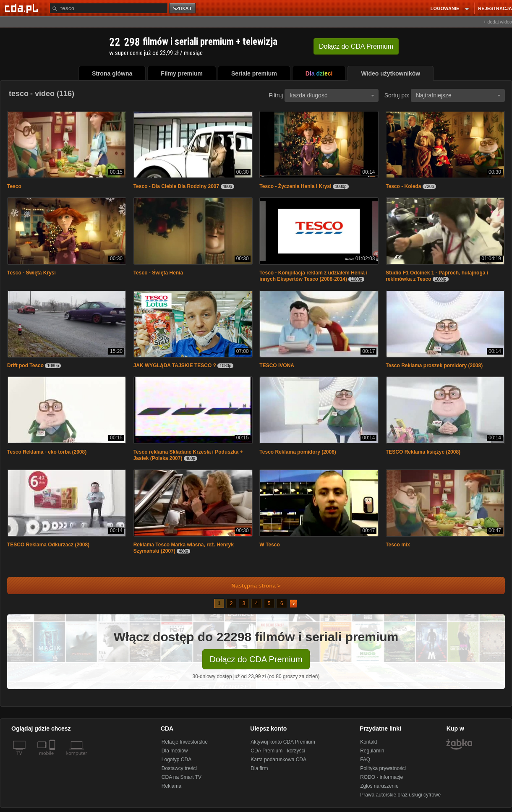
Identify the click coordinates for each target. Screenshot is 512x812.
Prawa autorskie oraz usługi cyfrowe (400, 795)
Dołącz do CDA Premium (256, 659)
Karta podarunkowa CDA (278, 760)
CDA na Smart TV (182, 777)
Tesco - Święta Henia (158, 273)
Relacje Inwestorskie (185, 742)
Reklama (171, 786)
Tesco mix (398, 545)
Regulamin (372, 751)
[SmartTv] (53, 758)
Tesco (14, 186)
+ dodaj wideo (498, 22)
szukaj (183, 9)
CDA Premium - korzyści (278, 751)
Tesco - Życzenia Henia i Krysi (295, 186)
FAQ (365, 760)
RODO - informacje (381, 777)
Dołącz (356, 46)
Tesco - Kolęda (403, 186)
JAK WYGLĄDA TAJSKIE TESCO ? (175, 366)
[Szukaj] (109, 8)
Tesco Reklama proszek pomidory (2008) (434, 366)
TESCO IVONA (277, 366)
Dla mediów (175, 751)
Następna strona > (250, 586)
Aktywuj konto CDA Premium (283, 742)
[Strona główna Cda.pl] (23, 8)
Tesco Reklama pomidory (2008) (298, 452)
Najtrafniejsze (458, 95)
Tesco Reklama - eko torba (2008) (47, 452)
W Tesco (269, 545)
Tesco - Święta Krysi (31, 273)
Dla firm (259, 768)
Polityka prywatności (383, 768)
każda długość (332, 95)
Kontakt (369, 742)
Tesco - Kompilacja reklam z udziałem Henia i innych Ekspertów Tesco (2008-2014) (313, 276)
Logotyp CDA (176, 760)
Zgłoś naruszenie (379, 786)
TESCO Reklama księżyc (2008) (423, 452)
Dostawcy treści (179, 768)
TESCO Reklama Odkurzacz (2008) (48, 545)
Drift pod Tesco (25, 366)
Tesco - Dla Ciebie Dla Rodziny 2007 (176, 186)
